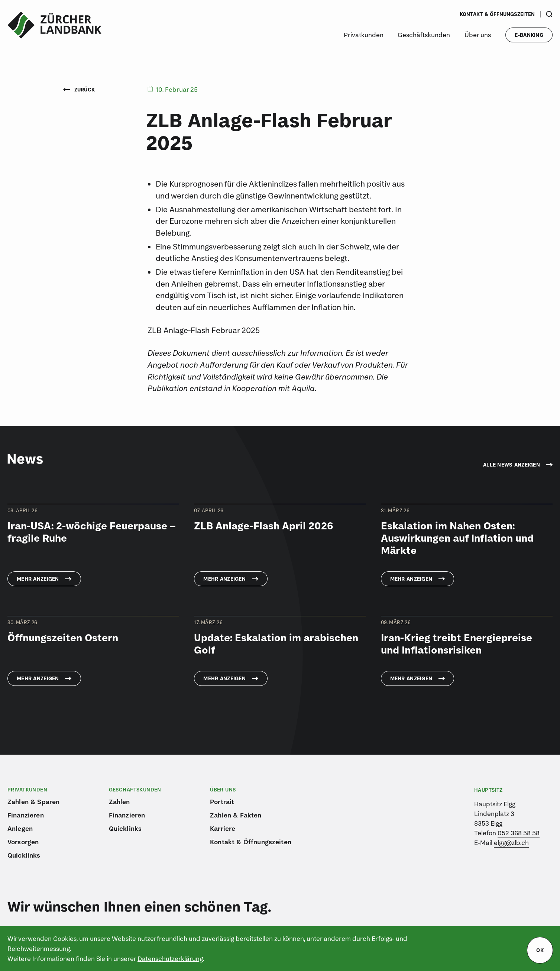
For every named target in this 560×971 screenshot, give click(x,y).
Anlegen (20, 828)
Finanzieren (26, 815)
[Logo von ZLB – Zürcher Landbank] (54, 25)
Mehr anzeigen (38, 579)
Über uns (478, 35)
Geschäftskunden (424, 35)
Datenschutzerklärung (170, 959)
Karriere (223, 828)
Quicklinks (24, 855)
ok (540, 950)
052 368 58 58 (519, 833)
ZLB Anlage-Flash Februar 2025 (204, 330)
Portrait (222, 802)
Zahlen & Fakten (236, 815)
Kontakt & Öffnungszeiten (497, 14)
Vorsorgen (23, 842)
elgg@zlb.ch (511, 843)
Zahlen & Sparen (33, 802)
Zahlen (119, 802)
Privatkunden (364, 35)
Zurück (79, 90)
